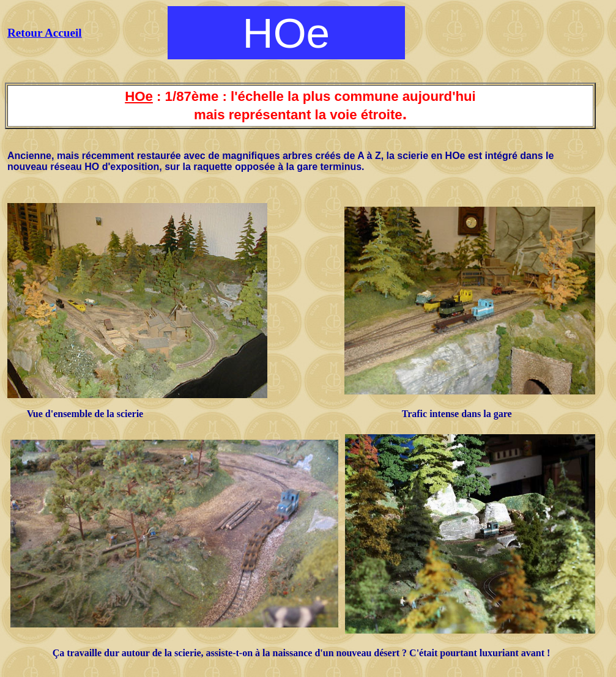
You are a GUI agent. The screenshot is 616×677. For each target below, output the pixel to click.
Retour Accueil (45, 33)
